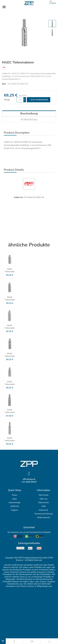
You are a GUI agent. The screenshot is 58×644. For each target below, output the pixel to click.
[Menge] (20, 100)
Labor (15, 499)
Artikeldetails (29, 119)
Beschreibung (29, 114)
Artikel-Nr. (19, 197)
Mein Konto (43, 495)
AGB (43, 506)
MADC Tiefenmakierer (10, 270)
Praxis (14, 495)
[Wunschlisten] (32, 641)
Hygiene (14, 510)
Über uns (43, 499)
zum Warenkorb (38, 100)
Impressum (43, 510)
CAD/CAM (14, 506)
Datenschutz (43, 502)
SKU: (4, 84)
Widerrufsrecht (43, 517)
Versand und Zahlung (43, 514)
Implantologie (15, 502)
